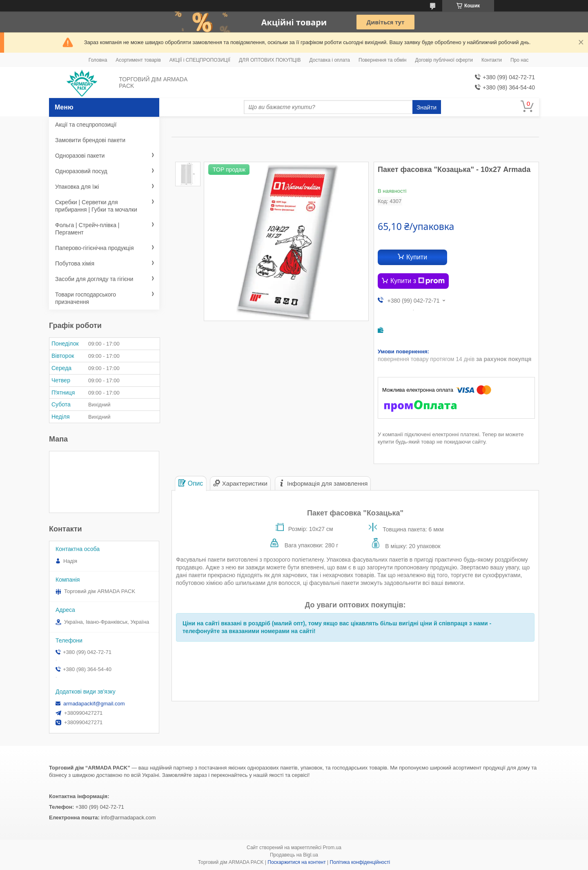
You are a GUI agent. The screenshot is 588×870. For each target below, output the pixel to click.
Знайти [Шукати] (427, 107)
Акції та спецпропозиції (86, 125)
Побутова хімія (75, 263)
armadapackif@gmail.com (94, 704)
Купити (417, 257)
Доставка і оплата (330, 60)
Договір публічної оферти (444, 60)
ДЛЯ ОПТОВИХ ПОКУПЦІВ (270, 60)
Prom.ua (332, 848)
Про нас (520, 60)
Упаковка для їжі (77, 187)
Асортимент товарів (138, 60)
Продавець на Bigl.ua (294, 855)
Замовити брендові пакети (90, 140)
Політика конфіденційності (360, 862)
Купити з (418, 281)
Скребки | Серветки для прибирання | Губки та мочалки (96, 206)
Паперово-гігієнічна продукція (95, 248)
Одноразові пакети (80, 156)
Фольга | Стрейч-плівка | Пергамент (87, 229)
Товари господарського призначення (86, 298)
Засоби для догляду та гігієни (94, 279)
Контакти (492, 60)
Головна (98, 60)
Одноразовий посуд (81, 171)
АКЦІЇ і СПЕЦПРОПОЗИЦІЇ (200, 60)
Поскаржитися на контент (296, 862)
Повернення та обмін (382, 60)
